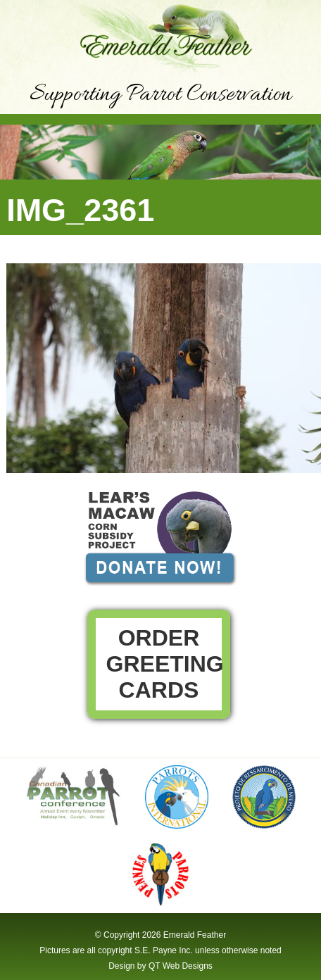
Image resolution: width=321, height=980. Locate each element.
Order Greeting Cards (165, 664)
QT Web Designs (181, 966)
